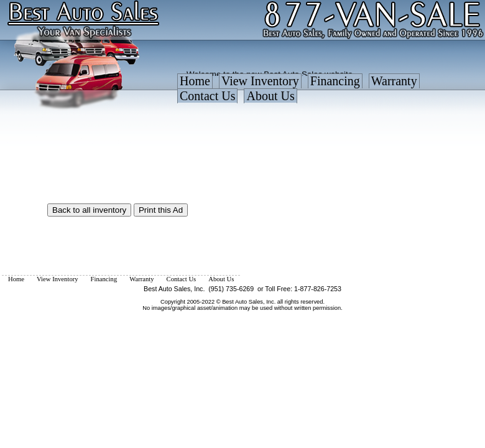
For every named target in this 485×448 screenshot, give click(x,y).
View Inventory (260, 81)
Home (195, 81)
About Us (270, 96)
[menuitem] (195, 84)
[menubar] (330, 91)
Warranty (394, 81)
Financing (335, 81)
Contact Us (207, 96)
